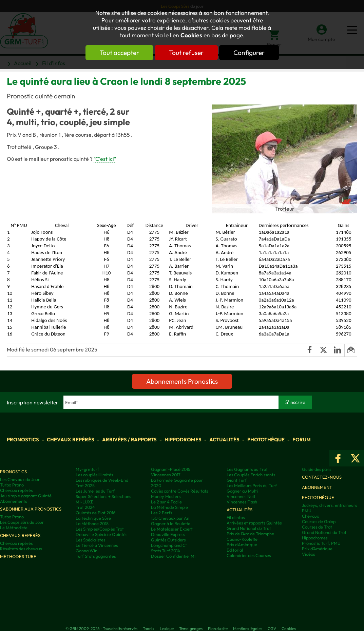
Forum (302, 439)
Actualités (224, 439)
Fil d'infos (236, 517)
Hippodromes (183, 439)
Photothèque (266, 439)
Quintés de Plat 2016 (95, 513)
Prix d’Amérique (317, 549)
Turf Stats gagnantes (96, 556)
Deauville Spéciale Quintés (101, 534)
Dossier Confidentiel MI (173, 556)
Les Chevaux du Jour (20, 479)
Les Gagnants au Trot (247, 469)
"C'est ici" (105, 159)
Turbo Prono (12, 485)
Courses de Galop (319, 521)
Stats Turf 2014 (166, 551)
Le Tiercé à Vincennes (97, 545)
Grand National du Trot (249, 528)
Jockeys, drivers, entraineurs (329, 505)
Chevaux (310, 516)
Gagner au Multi (242, 491)
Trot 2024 (85, 507)
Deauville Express (168, 534)
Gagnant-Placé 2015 (171, 469)
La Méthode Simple (169, 507)
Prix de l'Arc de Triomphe (250, 534)
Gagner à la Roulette (171, 523)
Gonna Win (87, 551)
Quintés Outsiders (168, 540)
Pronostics (23, 439)
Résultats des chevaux (21, 549)
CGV (272, 628)
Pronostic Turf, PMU (321, 543)
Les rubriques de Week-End (102, 480)
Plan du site (218, 628)
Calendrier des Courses (249, 555)
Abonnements (13, 501)
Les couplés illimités (94, 475)
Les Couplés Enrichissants (251, 475)
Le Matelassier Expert (172, 529)
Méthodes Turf (18, 556)
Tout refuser (186, 53)
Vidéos (308, 554)
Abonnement (317, 487)
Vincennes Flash (242, 502)
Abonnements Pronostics (182, 381)
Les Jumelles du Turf (95, 491)
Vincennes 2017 (166, 475)
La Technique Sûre (93, 518)
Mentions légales (248, 628)
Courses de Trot (317, 527)
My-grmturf (87, 469)
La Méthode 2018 (92, 523)
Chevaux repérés (71, 439)
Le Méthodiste (14, 528)
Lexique (167, 628)
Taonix (149, 628)
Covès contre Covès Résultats (179, 491)
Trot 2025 (85, 485)
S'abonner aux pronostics (31, 509)
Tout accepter (119, 53)
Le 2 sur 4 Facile (166, 502)
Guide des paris (317, 469)
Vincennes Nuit (241, 496)
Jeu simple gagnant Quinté (26, 496)
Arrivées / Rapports (129, 439)
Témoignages (191, 628)
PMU (307, 511)
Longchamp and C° (169, 545)
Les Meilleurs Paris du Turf (252, 485)
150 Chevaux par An (170, 518)
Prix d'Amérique (242, 544)
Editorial (235, 550)
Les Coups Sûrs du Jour (22, 522)
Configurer (249, 53)
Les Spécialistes (90, 540)
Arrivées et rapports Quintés (254, 523)
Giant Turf (237, 480)
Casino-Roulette (242, 539)
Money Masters (166, 496)
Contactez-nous (322, 477)
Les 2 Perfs (161, 513)
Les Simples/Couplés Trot (100, 529)
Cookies (191, 35)
